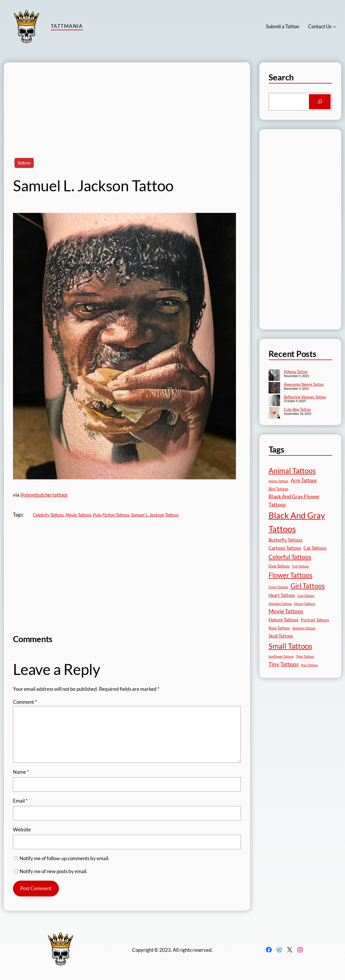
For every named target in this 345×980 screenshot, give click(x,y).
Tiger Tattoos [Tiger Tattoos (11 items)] (305, 656)
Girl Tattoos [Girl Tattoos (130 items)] (308, 586)
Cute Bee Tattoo (297, 409)
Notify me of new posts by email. (54, 871)
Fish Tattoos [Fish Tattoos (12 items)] (301, 566)
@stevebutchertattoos (44, 495)
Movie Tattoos (78, 515)
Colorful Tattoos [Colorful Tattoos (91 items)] (290, 557)
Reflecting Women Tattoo (305, 397)
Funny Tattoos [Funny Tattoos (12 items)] (278, 587)
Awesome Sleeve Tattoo (304, 384)
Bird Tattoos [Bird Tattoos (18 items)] (279, 489)
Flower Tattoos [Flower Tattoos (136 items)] (290, 575)
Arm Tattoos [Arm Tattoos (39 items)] (304, 480)
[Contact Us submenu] (334, 27)
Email (20, 801)
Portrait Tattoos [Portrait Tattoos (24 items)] (315, 620)
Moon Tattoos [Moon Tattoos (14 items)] (305, 604)
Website (22, 829)
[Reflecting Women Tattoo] (274, 401)
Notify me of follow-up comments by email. (64, 858)
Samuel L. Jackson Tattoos (155, 515)
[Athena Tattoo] (274, 376)
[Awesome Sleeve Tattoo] (274, 388)
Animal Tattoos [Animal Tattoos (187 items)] (292, 471)
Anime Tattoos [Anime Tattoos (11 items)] (279, 481)
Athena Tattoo (296, 372)
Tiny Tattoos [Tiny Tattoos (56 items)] (284, 664)
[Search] (320, 102)
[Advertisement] (127, 103)
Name (21, 772)
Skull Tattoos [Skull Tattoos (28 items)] (281, 636)
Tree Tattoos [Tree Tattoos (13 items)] (309, 665)
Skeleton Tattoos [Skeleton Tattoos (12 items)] (304, 628)
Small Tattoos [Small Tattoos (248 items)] (290, 646)
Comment (25, 702)
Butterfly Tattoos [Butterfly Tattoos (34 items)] (286, 540)
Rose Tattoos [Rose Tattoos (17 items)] (279, 628)
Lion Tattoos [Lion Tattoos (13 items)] (306, 596)
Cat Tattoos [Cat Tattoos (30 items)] (315, 548)
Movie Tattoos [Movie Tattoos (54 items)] (286, 611)
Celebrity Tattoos (48, 515)
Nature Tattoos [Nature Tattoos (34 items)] (284, 619)
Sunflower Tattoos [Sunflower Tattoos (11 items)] (281, 656)
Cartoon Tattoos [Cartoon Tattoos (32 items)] (285, 548)
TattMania (67, 26)
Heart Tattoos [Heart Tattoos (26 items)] (282, 595)
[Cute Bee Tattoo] (274, 413)
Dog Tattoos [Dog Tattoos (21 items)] (279, 566)
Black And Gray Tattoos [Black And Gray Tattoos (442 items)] (297, 522)
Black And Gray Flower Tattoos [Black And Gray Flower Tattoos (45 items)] (294, 501)
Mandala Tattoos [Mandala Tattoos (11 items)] (280, 604)
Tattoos (24, 163)
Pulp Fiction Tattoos (111, 515)
